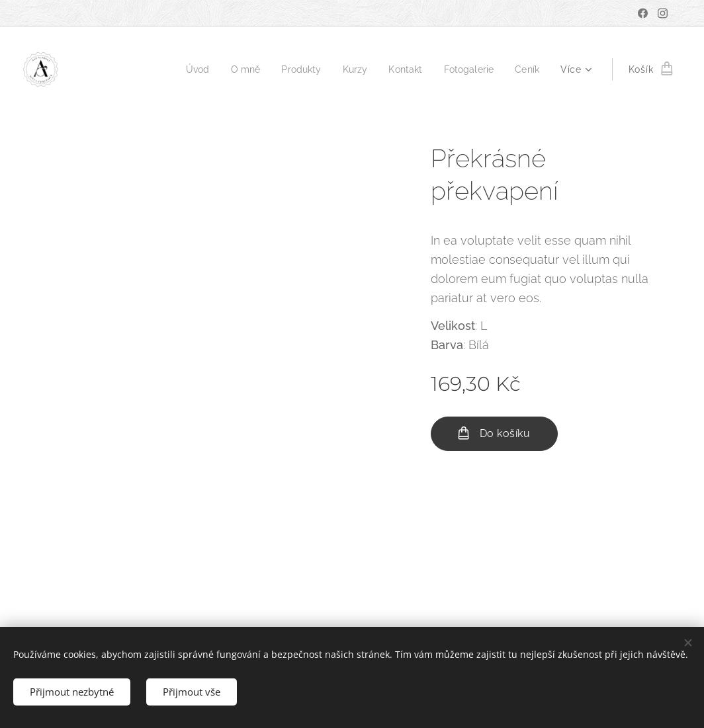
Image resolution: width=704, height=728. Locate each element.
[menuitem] (186, 69)
